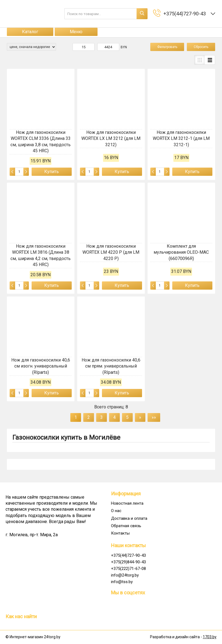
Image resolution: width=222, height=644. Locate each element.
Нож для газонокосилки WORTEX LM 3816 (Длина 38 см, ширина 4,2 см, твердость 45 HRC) (41, 255)
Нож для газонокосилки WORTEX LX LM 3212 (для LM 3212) (111, 139)
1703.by (210, 637)
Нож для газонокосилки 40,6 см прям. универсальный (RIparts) (111, 366)
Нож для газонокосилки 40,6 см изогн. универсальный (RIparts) (41, 366)
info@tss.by (122, 582)
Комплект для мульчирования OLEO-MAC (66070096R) (181, 252)
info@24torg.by (125, 575)
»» (154, 417)
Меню (76, 32)
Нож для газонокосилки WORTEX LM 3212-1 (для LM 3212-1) (181, 139)
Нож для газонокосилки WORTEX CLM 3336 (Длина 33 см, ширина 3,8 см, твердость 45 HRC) (41, 142)
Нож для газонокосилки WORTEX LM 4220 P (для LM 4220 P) (111, 252)
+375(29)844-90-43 (128, 562)
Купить (52, 172)
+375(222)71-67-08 (128, 569)
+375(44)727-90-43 (128, 555)
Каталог (30, 32)
